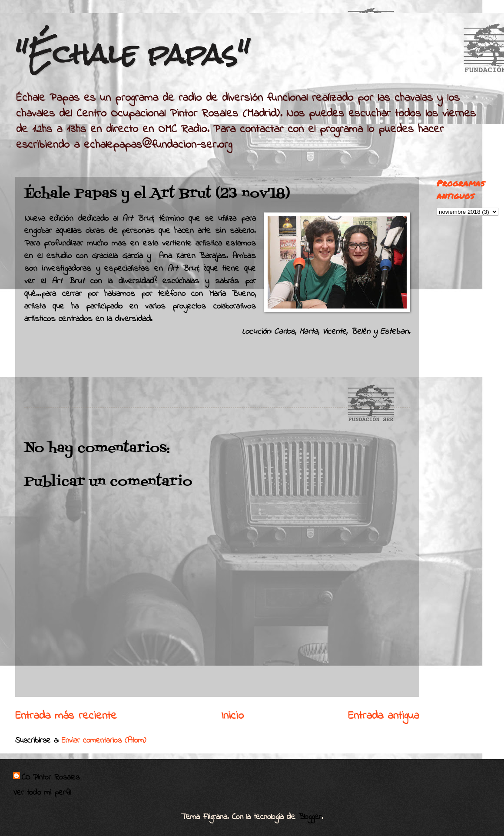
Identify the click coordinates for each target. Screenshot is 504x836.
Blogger (310, 817)
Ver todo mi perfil (42, 793)
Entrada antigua (384, 716)
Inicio (232, 716)
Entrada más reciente (66, 716)
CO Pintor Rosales (51, 778)
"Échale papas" (133, 54)
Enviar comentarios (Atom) (104, 741)
